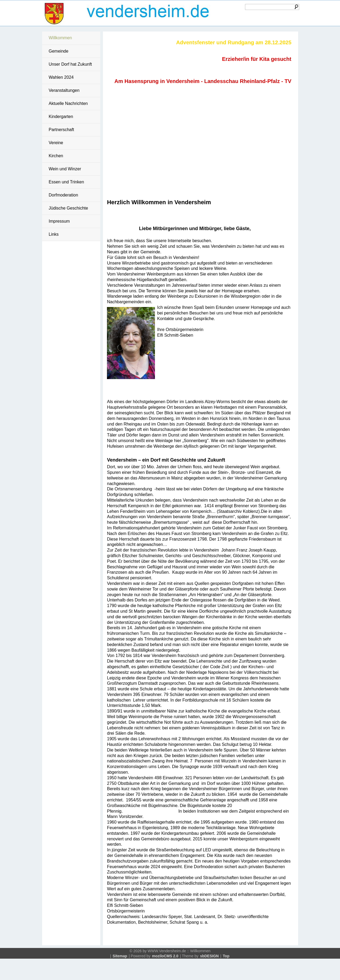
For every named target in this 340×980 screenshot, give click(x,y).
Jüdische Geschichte (69, 208)
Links (54, 234)
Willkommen (60, 38)
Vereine (56, 143)
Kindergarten (61, 117)
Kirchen (56, 156)
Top (226, 956)
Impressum (59, 221)
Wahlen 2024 (61, 77)
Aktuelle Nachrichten (68, 103)
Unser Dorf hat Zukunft (70, 64)
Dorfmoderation (63, 195)
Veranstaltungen (64, 90)
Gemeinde (59, 51)
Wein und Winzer (65, 169)
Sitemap (120, 956)
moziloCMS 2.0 (165, 956)
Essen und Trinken (67, 182)
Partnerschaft (61, 130)
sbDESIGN (209, 956)
